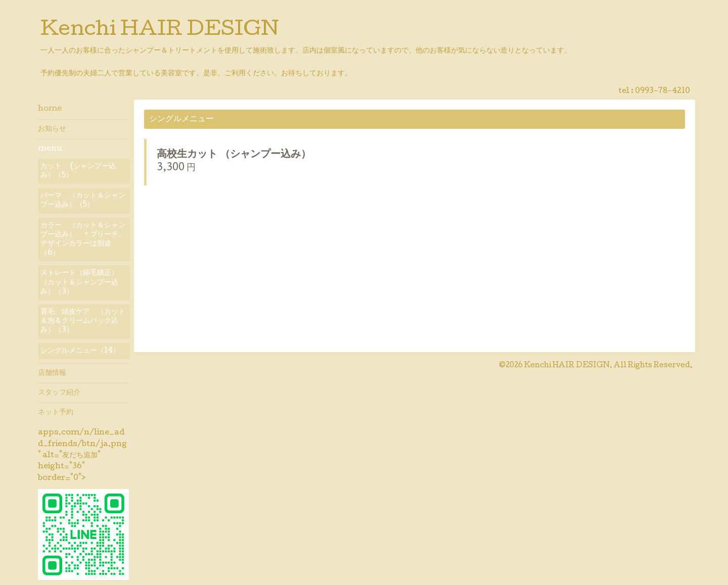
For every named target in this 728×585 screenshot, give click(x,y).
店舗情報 (52, 373)
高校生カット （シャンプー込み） (244, 155)
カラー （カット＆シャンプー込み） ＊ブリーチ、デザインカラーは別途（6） (83, 240)
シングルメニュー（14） (80, 351)
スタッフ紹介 (59, 393)
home (50, 109)
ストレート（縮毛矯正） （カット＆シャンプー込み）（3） (83, 282)
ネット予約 (56, 413)
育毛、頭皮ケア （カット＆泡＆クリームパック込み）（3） (83, 321)
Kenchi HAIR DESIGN (160, 31)
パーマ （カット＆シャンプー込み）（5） (83, 201)
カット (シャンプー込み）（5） (78, 171)
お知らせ (52, 129)
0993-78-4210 (663, 91)
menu (50, 149)
